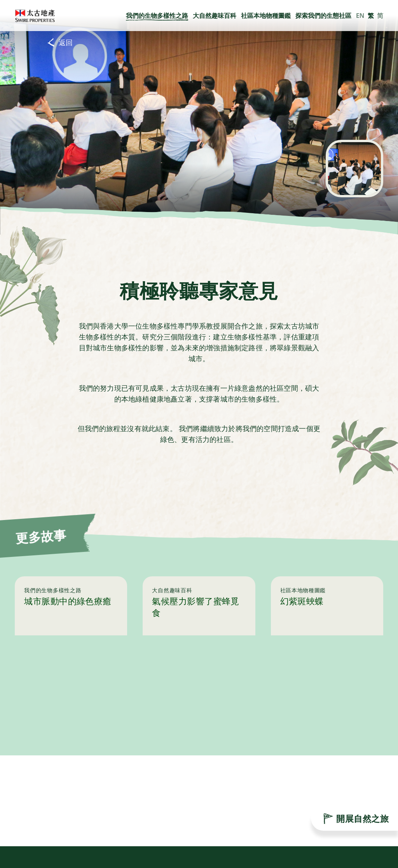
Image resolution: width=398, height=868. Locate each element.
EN (360, 16)
